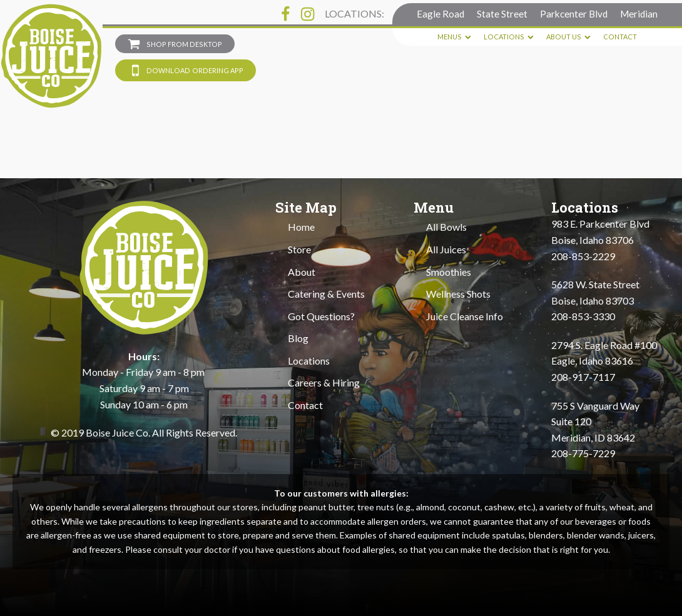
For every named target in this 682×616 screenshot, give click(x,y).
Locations (509, 37)
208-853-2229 (583, 256)
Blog (298, 338)
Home (301, 227)
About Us (568, 37)
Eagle (440, 14)
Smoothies (449, 272)
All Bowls (446, 227)
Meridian (639, 14)
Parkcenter (574, 14)
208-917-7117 (583, 377)
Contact (620, 37)
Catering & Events (326, 294)
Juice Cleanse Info (465, 316)
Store (299, 249)
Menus (454, 37)
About (302, 272)
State (502, 14)
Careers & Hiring (324, 382)
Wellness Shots (458, 294)
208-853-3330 (583, 316)
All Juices (446, 249)
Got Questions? (321, 316)
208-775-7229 (583, 453)
